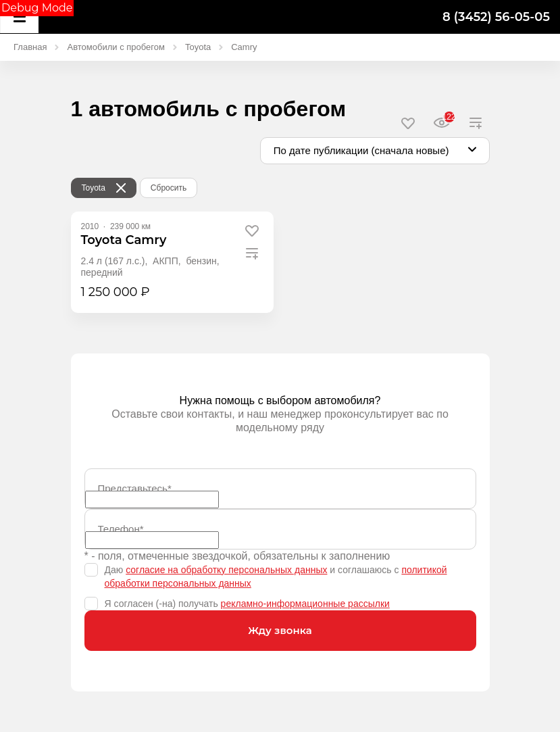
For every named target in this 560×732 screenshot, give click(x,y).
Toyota (198, 47)
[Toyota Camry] (124, 240)
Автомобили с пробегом (116, 47)
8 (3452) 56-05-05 (496, 17)
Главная (30, 47)
